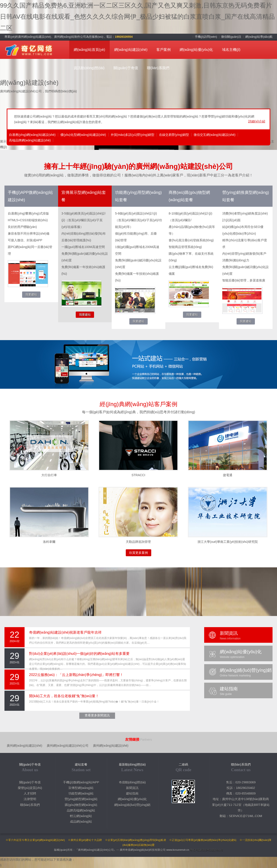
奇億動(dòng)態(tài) (132, 782)
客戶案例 (164, 50)
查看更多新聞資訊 (97, 715)
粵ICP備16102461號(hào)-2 (206, 850)
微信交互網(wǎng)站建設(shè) (215, 135)
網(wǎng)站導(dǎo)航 (259, 37)
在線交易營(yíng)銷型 (174, 135)
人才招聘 (30, 794)
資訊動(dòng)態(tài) (89, 68)
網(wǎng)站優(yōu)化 (196, 50)
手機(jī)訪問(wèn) (206, 37)
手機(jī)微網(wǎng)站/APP (81, 782)
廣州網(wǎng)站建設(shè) (24, 746)
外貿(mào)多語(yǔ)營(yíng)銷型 (133, 135)
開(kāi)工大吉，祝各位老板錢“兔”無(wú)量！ (64, 696)
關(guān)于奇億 (126, 68)
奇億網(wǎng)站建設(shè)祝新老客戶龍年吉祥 (65, 632)
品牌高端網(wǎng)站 (81, 810)
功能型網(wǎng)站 (81, 794)
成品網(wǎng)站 (81, 822)
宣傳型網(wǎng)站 (81, 788)
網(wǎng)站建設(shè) (131, 50)
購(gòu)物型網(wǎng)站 (81, 805)
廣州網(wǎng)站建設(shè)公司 (68, 746)
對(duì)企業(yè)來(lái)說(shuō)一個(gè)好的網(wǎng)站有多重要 (79, 654)
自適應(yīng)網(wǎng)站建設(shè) (32, 135)
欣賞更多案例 (138, 553)
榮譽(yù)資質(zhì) (30, 788)
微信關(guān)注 (232, 37)
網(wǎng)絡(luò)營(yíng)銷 (132, 805)
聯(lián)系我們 (158, 68)
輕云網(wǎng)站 (81, 816)
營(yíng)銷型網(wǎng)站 (81, 799)
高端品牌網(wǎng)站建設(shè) (30, 140)
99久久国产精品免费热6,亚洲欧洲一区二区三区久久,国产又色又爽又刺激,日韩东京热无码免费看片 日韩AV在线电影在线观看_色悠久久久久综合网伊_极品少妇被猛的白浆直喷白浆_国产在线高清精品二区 (137, 17)
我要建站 (31, 294)
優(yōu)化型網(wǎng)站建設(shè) (83, 135)
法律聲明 (30, 799)
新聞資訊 (132, 788)
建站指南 (132, 794)
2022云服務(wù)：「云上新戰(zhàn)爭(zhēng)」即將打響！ (76, 675)
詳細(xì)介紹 (257, 121)
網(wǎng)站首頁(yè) (89, 50)
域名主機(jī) (231, 50)
